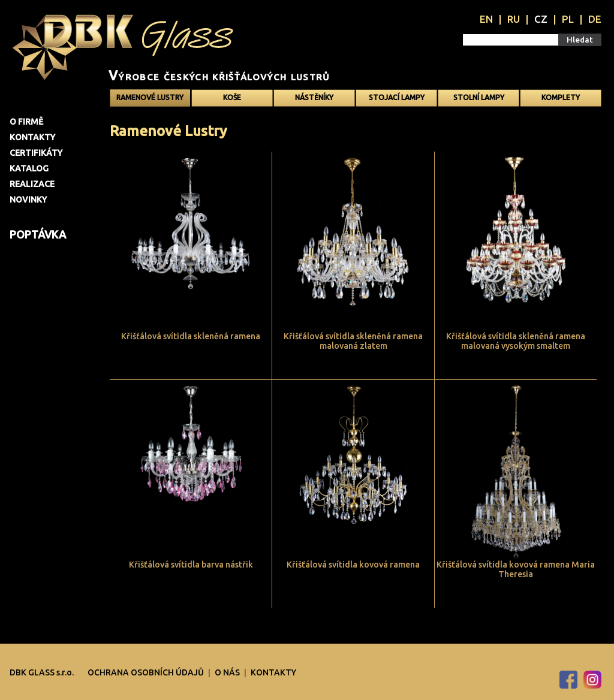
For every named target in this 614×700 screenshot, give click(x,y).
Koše (232, 97)
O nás (228, 672)
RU (514, 19)
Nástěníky (314, 97)
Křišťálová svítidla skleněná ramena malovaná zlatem (353, 341)
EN (486, 19)
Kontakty (32, 137)
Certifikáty (36, 153)
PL (568, 19)
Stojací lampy (397, 97)
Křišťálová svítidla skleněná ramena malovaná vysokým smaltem (516, 341)
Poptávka (38, 234)
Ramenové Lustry (150, 97)
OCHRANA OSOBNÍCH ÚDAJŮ (147, 672)
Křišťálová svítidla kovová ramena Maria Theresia (516, 569)
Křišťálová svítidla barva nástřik (191, 565)
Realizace (32, 184)
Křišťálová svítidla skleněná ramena (191, 336)
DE (595, 19)
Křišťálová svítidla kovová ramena (353, 565)
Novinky (28, 200)
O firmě (26, 122)
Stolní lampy (479, 97)
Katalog (29, 168)
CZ (541, 19)
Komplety (561, 97)
